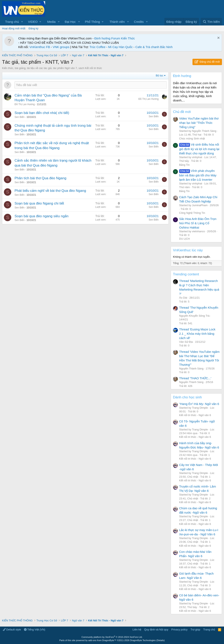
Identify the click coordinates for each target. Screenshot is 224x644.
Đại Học (70, 22)
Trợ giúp (195, 630)
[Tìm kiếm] (211, 22)
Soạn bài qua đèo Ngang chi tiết (39, 203)
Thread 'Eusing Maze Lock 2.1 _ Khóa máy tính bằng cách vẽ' (197, 334)
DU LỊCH (184, 239)
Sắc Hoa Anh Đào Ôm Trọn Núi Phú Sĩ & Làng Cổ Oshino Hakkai (198, 223)
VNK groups (61, 47)
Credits (139, 22)
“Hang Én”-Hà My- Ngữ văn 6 (199, 404)
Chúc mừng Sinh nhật (192, 139)
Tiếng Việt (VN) (35, 630)
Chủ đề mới (182, 112)
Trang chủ (12, 22)
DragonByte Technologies (143, 640)
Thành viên (117, 22)
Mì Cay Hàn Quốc (120, 47)
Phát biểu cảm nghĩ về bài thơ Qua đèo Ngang (50, 191)
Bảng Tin (184, 165)
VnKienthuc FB (40, 47)
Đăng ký (34, 28)
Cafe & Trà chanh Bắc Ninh (154, 47)
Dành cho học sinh (187, 397)
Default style (12, 630)
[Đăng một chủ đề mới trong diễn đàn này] (91, 85)
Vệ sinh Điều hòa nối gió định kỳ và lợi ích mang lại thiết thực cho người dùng (199, 149)
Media (51, 22)
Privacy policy (179, 630)
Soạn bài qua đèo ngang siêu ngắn (42, 216)
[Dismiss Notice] (218, 38)
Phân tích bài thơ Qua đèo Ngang (40, 178)
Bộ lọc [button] (160, 75)
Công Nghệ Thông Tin (192, 213)
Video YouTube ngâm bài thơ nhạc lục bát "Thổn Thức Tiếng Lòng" (199, 123)
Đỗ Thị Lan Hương (25, 104)
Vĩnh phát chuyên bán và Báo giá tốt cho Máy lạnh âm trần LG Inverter (198, 175)
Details (160, 640)
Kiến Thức (128, 38)
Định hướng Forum (107, 38)
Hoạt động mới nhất (14, 28)
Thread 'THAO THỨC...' (195, 378)
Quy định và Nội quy (156, 630)
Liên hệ (137, 630)
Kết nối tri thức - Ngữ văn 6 (195, 415)
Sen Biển (19, 117)
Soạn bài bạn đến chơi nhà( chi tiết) (42, 113)
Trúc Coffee (98, 47)
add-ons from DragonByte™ (102, 640)
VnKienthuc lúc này (188, 250)
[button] (22, 22)
